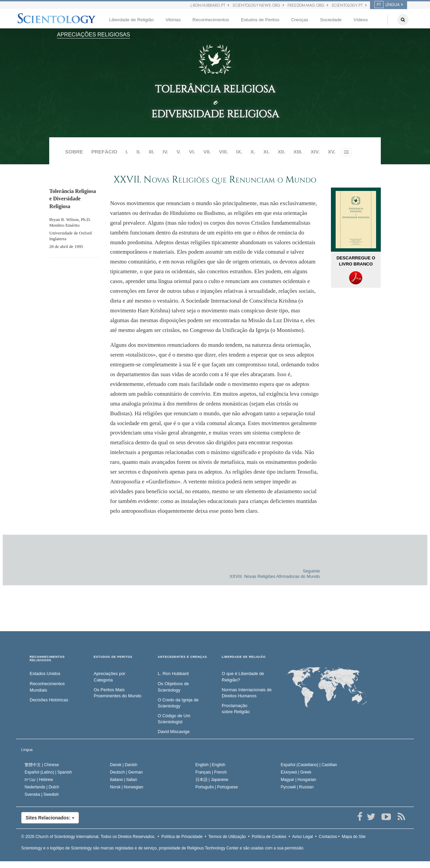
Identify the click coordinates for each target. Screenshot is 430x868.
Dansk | (124, 765)
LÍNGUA (387, 5)
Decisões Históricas (49, 700)
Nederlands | (42, 787)
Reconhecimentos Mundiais (47, 687)
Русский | (297, 787)
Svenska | (42, 794)
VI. (192, 152)
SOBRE (74, 152)
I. (127, 152)
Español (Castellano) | (309, 765)
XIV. (315, 152)
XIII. (298, 152)
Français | (211, 772)
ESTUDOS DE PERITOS (113, 657)
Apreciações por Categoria (110, 677)
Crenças (300, 20)
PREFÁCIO (104, 152)
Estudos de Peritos (260, 20)
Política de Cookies (269, 837)
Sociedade (331, 20)
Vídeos (361, 20)
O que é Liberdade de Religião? (243, 677)
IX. (239, 152)
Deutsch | (126, 772)
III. (152, 152)
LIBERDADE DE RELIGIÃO (244, 657)
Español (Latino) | (48, 772)
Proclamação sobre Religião (236, 709)
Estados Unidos (45, 674)
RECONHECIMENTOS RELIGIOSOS (47, 659)
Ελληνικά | (296, 772)
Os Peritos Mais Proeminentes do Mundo (118, 693)
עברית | (39, 780)
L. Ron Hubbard (173, 674)
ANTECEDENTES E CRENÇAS (182, 657)
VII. (207, 152)
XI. (267, 152)
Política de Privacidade (182, 837)
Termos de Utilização (227, 837)
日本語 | (212, 780)
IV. (166, 152)
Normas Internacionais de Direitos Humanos (247, 693)
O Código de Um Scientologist (174, 719)
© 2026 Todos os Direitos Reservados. (88, 837)
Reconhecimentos (211, 20)
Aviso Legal (303, 837)
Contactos (328, 837)
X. (253, 152)
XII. (282, 152)
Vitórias (173, 20)
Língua (27, 750)
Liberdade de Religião (131, 20)
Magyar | (298, 780)
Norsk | (127, 787)
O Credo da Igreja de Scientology (178, 703)
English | (210, 765)
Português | (217, 787)
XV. (332, 152)
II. (139, 152)
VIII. (224, 152)
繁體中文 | (42, 765)
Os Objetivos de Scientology (173, 687)
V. (179, 152)
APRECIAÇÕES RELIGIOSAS (94, 35)
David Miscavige (174, 732)
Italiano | (124, 780)
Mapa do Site (354, 837)
